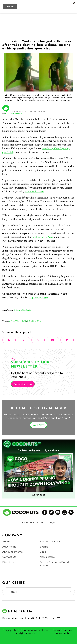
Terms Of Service (62, 630)
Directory (8, 562)
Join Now (38, 425)
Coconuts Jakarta (13, 113)
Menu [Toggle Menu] (4, 4)
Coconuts (41, 4)
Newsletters (47, 557)
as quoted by (32, 191)
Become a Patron (32, 522)
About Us (8, 542)
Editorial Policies (50, 542)
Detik (41, 191)
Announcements (12, 552)
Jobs (43, 552)
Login (73, 4)
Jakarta (14, 321)
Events (44, 547)
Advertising (9, 547)
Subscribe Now (23, 384)
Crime (30, 321)
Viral (38, 321)
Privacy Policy (63, 633)
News (23, 321)
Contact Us (9, 557)
